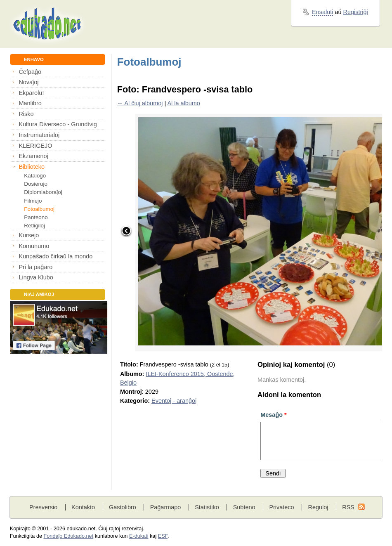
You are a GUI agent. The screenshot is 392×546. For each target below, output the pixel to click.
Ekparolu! (31, 93)
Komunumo (34, 246)
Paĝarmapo (166, 507)
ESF (163, 536)
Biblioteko (32, 167)
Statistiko (207, 507)
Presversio (43, 507)
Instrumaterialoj (39, 135)
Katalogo (35, 176)
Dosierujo (36, 184)
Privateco (281, 507)
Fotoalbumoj (39, 209)
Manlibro (30, 103)
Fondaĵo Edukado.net (69, 536)
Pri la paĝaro (35, 267)
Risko (26, 114)
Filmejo (33, 201)
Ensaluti (322, 12)
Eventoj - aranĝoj (174, 401)
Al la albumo (183, 103)
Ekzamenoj (33, 156)
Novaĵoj (28, 82)
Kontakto (83, 507)
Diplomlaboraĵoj (43, 192)
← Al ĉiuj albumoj (140, 103)
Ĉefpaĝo (30, 72)
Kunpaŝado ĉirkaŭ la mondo (55, 256)
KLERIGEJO (35, 146)
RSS (348, 507)
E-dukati (139, 536)
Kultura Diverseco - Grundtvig (58, 124)
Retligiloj (34, 226)
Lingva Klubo (36, 277)
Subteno (244, 507)
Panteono (36, 217)
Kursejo (29, 235)
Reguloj (318, 507)
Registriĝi (356, 12)
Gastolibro (123, 507)
